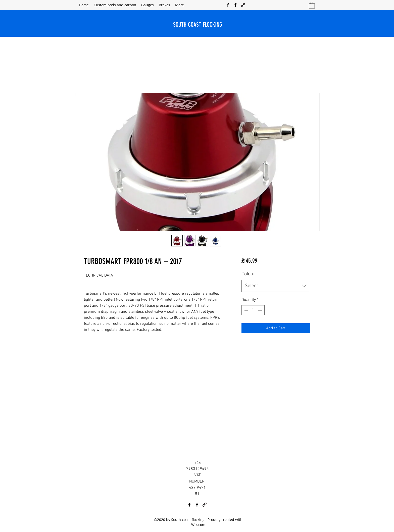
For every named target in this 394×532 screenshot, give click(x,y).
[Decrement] (246, 310)
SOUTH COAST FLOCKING (198, 25)
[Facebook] (228, 5)
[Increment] (260, 310)
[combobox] (276, 286)
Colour (248, 274)
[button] (312, 5)
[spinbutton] (253, 310)
